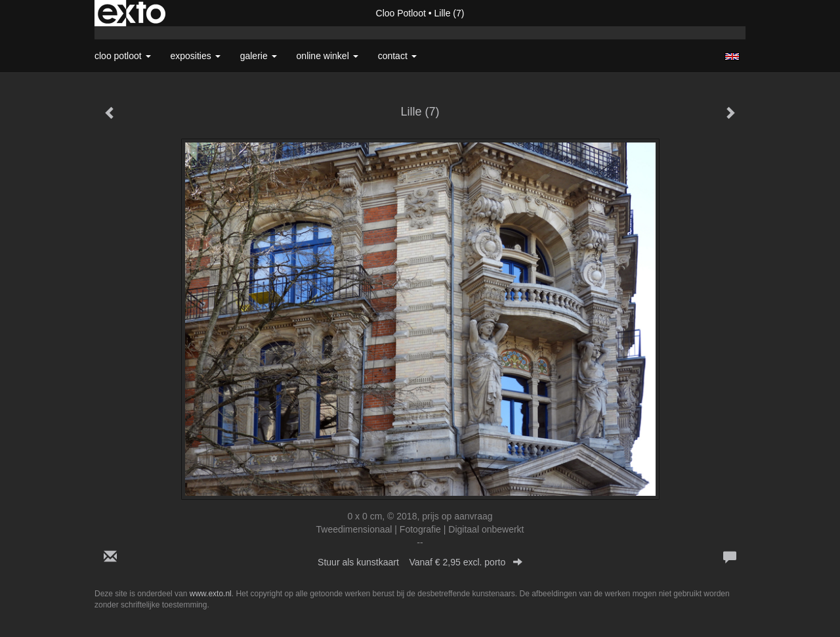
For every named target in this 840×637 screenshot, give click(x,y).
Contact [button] (397, 56)
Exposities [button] (196, 56)
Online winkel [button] (327, 56)
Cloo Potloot (401, 13)
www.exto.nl (211, 594)
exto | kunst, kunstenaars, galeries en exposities (132, 13)
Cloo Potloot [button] (123, 56)
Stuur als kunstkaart (420, 562)
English (732, 56)
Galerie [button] (259, 56)
